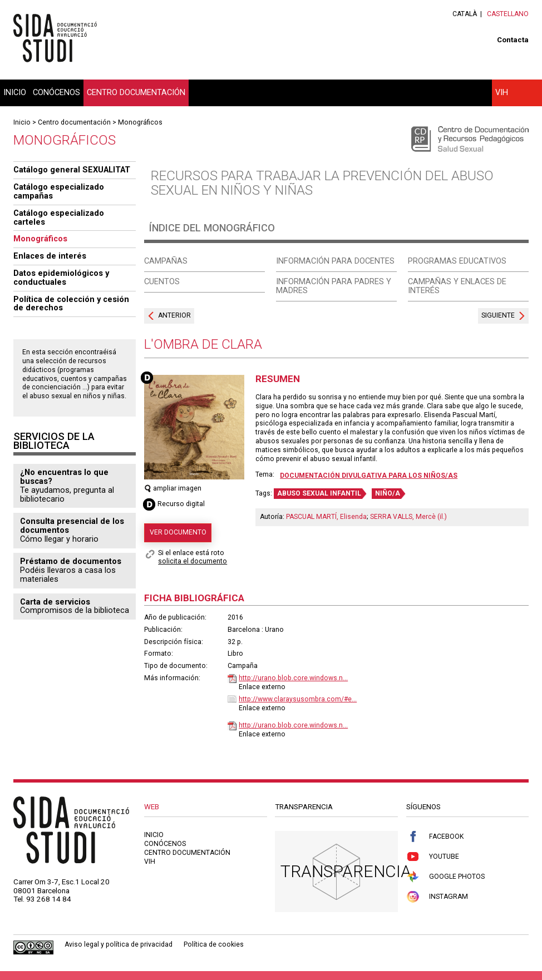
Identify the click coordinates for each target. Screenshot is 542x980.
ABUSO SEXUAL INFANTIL (319, 493)
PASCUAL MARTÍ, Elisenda (326, 517)
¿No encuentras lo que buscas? (64, 477)
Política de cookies (214, 944)
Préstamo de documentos (71, 561)
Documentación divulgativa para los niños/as (369, 476)
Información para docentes (335, 261)
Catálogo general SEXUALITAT (72, 170)
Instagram (437, 897)
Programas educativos (457, 261)
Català (465, 14)
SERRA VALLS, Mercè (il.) (408, 517)
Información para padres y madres (334, 286)
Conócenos (56, 92)
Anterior (174, 315)
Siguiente (498, 315)
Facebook (435, 837)
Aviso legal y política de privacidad (119, 944)
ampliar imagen (173, 488)
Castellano (508, 14)
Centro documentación (136, 92)
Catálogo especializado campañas (59, 191)
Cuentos (162, 281)
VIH (502, 92)
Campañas (166, 261)
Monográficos (140, 122)
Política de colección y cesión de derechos (71, 304)
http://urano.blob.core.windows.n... (293, 678)
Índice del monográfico (212, 228)
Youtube (433, 857)
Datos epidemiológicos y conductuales (61, 278)
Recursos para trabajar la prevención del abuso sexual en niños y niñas (322, 183)
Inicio (15, 92)
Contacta (513, 40)
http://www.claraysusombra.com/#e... (298, 699)
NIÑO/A (388, 493)
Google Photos (445, 877)
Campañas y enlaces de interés (457, 286)
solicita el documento (193, 561)
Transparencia (346, 871)
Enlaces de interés (50, 256)
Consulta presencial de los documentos (72, 526)
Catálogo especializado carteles (59, 217)
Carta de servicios (55, 602)
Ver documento (178, 532)
